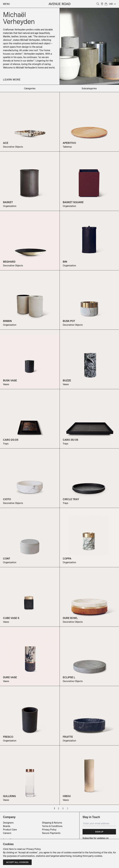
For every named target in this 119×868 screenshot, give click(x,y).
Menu (7, 4)
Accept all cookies (17, 862)
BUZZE (67, 380)
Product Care (10, 830)
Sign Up (99, 832)
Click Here (8, 849)
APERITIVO (69, 143)
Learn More (12, 80)
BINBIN (7, 321)
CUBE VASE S (11, 618)
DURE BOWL (70, 618)
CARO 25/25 (11, 440)
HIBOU (67, 796)
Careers (7, 833)
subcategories (89, 88)
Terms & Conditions (52, 826)
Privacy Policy (49, 830)
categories (30, 88)
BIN (65, 262)
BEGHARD (9, 262)
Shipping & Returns (52, 823)
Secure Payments (51, 833)
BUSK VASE (10, 380)
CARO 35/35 (70, 440)
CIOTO (7, 499)
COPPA (67, 559)
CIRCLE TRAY (71, 499)
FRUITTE (68, 737)
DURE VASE (10, 677)
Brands (7, 826)
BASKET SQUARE (73, 202)
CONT (7, 559)
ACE (6, 143)
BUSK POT (69, 321)
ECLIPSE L (69, 677)
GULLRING (9, 796)
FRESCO (8, 737)
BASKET (8, 202)
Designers (8, 823)
